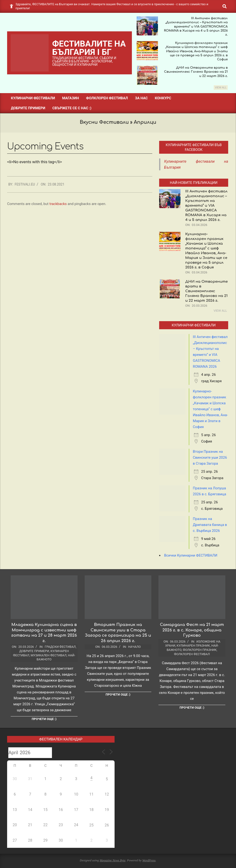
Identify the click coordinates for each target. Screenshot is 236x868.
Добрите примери (34, 651)
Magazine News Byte (113, 860)
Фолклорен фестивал (192, 654)
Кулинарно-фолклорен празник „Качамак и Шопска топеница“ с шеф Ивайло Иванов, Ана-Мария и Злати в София (210, 409)
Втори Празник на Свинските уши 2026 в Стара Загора (210, 458)
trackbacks (58, 204)
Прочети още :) (44, 719)
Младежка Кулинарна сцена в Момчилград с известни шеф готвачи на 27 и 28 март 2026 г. (44, 633)
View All (221, 88)
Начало (134, 647)
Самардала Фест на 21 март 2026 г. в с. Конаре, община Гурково (192, 630)
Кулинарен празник (193, 646)
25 (92, 825)
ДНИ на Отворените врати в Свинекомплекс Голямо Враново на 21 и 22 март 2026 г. (196, 72)
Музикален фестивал (49, 655)
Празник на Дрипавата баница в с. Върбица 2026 (210, 525)
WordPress (149, 860)
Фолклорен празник (200, 650)
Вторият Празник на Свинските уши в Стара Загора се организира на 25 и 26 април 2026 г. (118, 633)
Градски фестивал (60, 647)
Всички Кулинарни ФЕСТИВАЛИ (191, 555)
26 (107, 825)
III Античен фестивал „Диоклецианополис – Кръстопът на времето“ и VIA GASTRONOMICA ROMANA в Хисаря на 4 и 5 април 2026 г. (196, 26)
